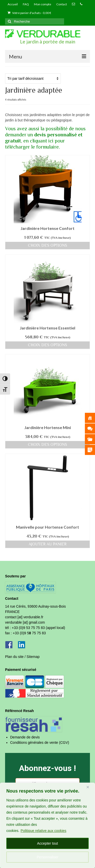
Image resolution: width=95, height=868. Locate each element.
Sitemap (33, 657)
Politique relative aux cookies (43, 831)
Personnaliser (48, 857)
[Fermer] (90, 787)
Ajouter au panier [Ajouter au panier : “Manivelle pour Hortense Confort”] (48, 544)
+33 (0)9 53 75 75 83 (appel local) (38, 628)
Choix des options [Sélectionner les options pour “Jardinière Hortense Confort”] (48, 245)
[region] (48, 825)
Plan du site (14, 657)
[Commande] (33, 78)
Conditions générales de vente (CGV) (40, 743)
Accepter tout (48, 843)
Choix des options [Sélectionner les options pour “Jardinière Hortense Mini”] (48, 445)
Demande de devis (25, 737)
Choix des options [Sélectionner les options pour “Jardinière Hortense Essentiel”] (48, 345)
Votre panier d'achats (29, 13)
